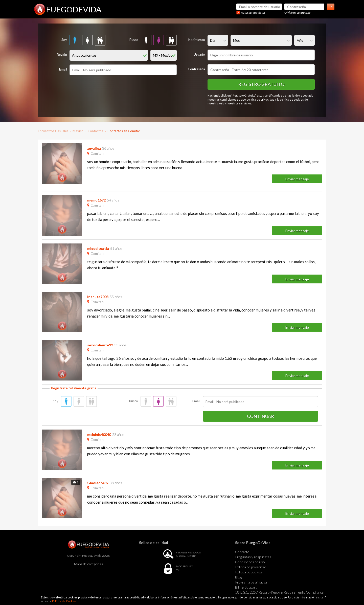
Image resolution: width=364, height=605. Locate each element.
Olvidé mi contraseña (297, 13)
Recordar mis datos (253, 13)
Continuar (260, 416)
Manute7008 (98, 297)
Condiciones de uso (250, 562)
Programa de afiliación (252, 582)
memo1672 (96, 200)
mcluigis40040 (99, 434)
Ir (331, 7)
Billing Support (246, 587)
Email (63, 69)
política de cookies (292, 99)
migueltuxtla (98, 248)
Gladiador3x (98, 483)
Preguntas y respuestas (253, 557)
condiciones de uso (233, 99)
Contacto (242, 552)
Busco (134, 40)
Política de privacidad (251, 567)
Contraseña (196, 69)
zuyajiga (94, 148)
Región (62, 55)
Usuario (199, 54)
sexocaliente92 (100, 345)
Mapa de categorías (89, 564)
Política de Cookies (65, 601)
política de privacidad (261, 99)
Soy (64, 40)
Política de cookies (249, 572)
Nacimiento (197, 40)
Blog (238, 577)
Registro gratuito (261, 84)
